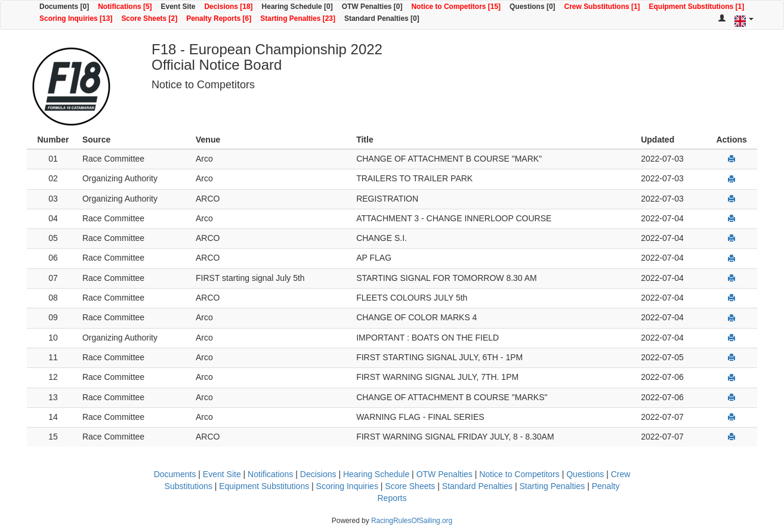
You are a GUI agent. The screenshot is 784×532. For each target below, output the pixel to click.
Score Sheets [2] (149, 18)
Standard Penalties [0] (382, 18)
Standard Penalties (477, 486)
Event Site (178, 7)
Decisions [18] (228, 7)
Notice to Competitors (519, 474)
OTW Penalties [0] (372, 7)
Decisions (318, 474)
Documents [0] (64, 7)
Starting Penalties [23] (298, 18)
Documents (175, 474)
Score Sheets (410, 486)
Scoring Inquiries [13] (76, 18)
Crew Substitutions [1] (602, 7)
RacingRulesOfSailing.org (412, 521)
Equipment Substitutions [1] (697, 7)
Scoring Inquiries (347, 486)
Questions (585, 474)
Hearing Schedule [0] (297, 7)
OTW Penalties (445, 474)
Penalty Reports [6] (219, 18)
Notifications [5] (125, 7)
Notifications (270, 474)
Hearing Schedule (376, 474)
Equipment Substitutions (264, 486)
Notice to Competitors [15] (456, 7)
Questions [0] (532, 7)
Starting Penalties (552, 486)
